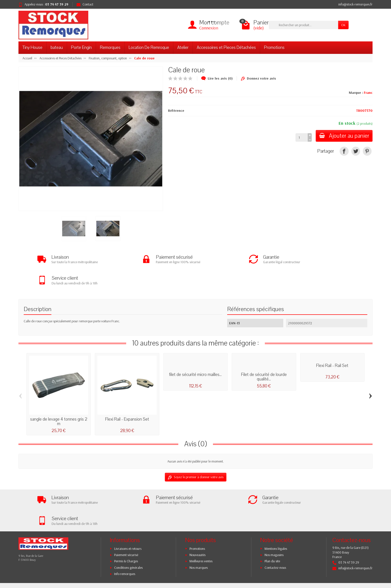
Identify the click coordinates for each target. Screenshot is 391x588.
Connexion (209, 28)
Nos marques (199, 527)
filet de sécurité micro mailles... (195, 354)
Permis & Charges (126, 521)
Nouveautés (197, 514)
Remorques (110, 48)
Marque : (356, 93)
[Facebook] (321, 564)
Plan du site (272, 521)
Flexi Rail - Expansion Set (127, 399)
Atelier (183, 48)
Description (38, 289)
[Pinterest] (367, 151)
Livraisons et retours (128, 508)
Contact (85, 4)
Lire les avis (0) (217, 78)
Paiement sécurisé (126, 514)
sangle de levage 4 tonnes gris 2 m (59, 401)
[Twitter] (333, 564)
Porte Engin (81, 48)
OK (343, 25)
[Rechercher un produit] (303, 25)
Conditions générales (128, 527)
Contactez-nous (275, 527)
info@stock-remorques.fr (355, 4)
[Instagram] (356, 564)
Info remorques (125, 533)
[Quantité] (300, 137)
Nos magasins (274, 514)
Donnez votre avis (258, 78)
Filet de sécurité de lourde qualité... (264, 357)
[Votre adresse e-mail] (185, 553)
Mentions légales (276, 508)
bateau (57, 48)
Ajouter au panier (343, 136)
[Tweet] (356, 151)
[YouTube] (344, 564)
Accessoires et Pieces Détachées (226, 48)
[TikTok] (367, 560)
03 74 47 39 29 (57, 4)
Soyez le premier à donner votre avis (196, 457)
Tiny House (32, 48)
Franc (368, 93)
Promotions (274, 48)
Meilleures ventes (201, 521)
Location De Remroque (149, 48)
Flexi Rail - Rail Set (332, 345)
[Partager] (344, 151)
